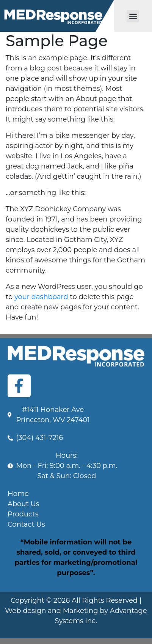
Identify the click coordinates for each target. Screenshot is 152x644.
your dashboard (41, 297)
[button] (133, 16)
